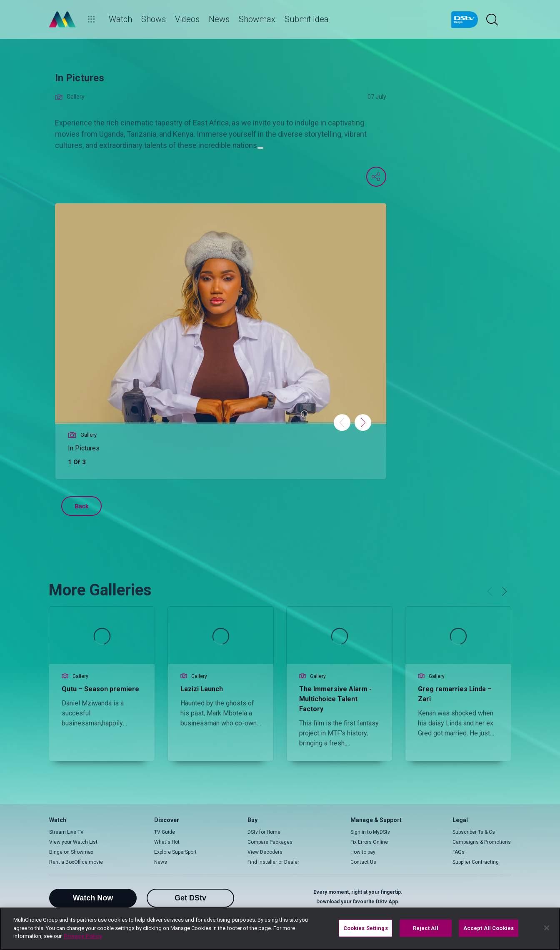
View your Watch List (73, 842)
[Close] (547, 928)
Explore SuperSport (175, 852)
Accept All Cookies (489, 928)
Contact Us (363, 862)
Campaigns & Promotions (482, 842)
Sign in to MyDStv (370, 832)
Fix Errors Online (369, 842)
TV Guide (165, 832)
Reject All (426, 928)
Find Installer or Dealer (273, 862)
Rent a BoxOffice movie (76, 862)
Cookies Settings (366, 928)
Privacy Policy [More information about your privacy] (83, 936)
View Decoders (265, 852)
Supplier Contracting (476, 862)
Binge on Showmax (71, 852)
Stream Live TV (66, 832)
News (161, 862)
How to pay (363, 852)
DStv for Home (264, 832)
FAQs (459, 852)
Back (81, 506)
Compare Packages (270, 842)
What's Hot (167, 842)
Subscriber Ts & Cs (474, 832)
